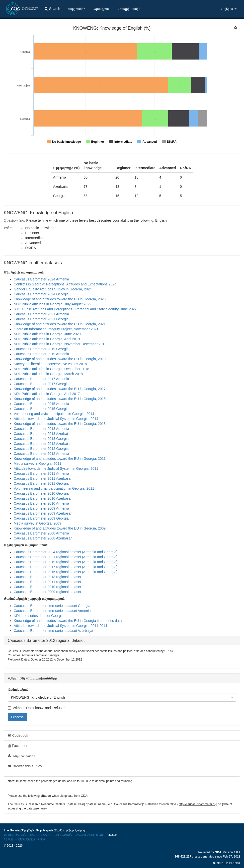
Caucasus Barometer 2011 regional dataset (47, 582)
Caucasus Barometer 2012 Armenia (41, 454)
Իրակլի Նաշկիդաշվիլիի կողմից (24, 839)
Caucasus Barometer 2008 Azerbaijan (43, 538)
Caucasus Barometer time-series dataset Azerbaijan (54, 631)
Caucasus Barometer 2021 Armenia (41, 314)
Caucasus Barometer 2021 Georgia (41, 319)
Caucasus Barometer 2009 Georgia (41, 518)
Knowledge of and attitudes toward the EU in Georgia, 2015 (60, 399)
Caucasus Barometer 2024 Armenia (41, 279)
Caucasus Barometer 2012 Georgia (41, 449)
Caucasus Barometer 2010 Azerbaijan (43, 498)
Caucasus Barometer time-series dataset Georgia (52, 606)
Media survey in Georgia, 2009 (38, 523)
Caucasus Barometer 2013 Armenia (41, 429)
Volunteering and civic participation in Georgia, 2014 (54, 414)
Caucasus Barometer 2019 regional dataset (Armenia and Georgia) (66, 562)
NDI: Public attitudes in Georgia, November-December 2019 (60, 344)
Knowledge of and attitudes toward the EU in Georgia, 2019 (60, 359)
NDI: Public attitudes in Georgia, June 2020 (47, 334)
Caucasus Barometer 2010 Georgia (41, 493)
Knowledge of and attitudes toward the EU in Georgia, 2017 (60, 389)
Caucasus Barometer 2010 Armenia (41, 503)
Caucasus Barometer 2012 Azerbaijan (43, 444)
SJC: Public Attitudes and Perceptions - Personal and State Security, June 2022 (75, 309)
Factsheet (17, 746)
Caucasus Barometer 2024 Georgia (41, 294)
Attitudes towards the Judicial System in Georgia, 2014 (56, 419)
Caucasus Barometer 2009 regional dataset (47, 592)
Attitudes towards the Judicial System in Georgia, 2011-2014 (60, 626)
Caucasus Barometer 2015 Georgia (41, 409)
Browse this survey (25, 766)
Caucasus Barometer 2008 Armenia (41, 533)
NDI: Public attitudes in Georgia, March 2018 (48, 374)
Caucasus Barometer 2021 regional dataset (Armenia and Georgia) (66, 557)
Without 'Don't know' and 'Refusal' (36, 708)
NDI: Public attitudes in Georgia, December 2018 (51, 369)
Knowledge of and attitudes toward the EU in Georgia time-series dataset (70, 621)
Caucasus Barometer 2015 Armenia (41, 404)
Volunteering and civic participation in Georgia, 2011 (54, 488)
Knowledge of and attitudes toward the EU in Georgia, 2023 (60, 299)
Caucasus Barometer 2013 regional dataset (47, 577)
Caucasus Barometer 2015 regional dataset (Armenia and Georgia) (66, 572)
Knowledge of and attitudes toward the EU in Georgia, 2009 (60, 528)
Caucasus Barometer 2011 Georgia (41, 483)
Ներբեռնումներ (21, 756)
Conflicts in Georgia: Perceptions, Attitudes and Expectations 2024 (65, 284)
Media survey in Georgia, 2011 (38, 464)
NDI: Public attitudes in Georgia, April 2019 (47, 339)
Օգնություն (101, 9)
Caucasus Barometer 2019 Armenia (41, 354)
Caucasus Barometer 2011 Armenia (41, 473)
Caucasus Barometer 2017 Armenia (41, 379)
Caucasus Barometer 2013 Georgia (41, 439)
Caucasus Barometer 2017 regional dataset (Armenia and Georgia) (66, 567)
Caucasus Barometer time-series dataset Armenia (52, 611)
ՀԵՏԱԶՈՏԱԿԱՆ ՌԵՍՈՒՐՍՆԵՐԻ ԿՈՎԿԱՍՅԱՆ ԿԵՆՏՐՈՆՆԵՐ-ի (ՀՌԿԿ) (56, 835)
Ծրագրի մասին (128, 9)
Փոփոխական (18, 689)
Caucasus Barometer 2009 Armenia (41, 508)
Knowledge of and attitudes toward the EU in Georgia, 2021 (60, 324)
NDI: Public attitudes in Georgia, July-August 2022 (52, 304)
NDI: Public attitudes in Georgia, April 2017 (47, 394)
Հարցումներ (76, 9)
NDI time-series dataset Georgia (39, 616)
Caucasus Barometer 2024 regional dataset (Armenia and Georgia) (66, 552)
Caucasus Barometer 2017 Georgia (41, 384)
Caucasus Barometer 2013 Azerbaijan (43, 434)
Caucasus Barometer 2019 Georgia (41, 349)
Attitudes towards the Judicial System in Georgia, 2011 (56, 468)
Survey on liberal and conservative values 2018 (50, 364)
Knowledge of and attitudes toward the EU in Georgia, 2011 (60, 459)
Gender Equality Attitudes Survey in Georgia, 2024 (53, 289)
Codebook (18, 735)
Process (17, 717)
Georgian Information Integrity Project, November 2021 (56, 329)
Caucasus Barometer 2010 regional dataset (47, 587)
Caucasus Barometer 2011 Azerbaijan (43, 478)
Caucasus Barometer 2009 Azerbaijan (43, 513)
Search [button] (52, 9)
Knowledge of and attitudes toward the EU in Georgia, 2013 (60, 424)
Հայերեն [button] (229, 9)
